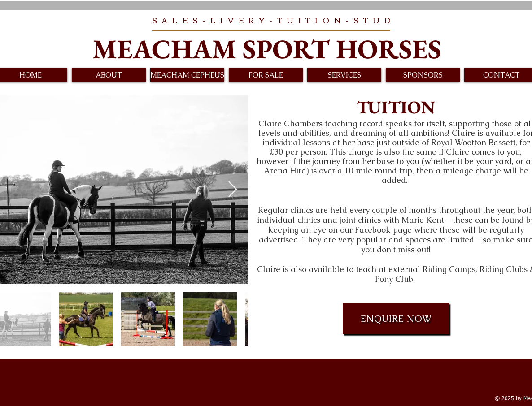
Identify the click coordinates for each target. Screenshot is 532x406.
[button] (109, 75)
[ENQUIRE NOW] (396, 319)
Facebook (373, 230)
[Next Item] (233, 190)
